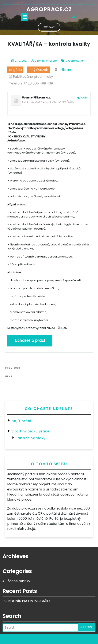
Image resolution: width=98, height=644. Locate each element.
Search (86, 627)
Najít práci (21, 421)
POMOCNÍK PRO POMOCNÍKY (26, 601)
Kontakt (49, 27)
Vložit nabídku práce (30, 431)
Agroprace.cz (49, 9)
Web (84, 98)
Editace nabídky (31, 438)
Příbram (65, 70)
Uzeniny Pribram (46, 61)
